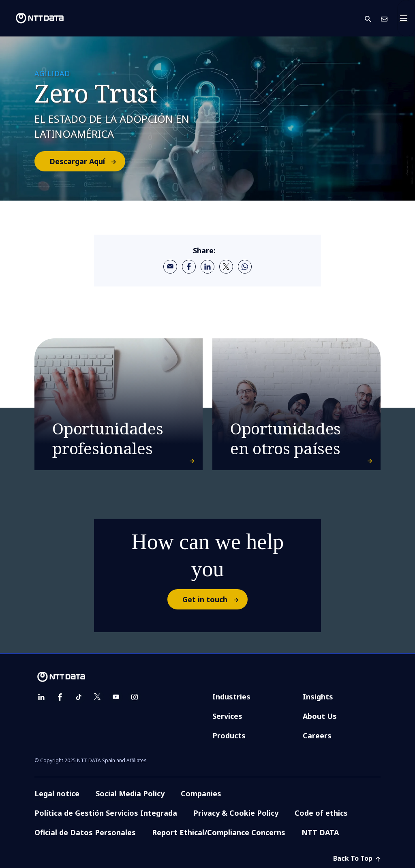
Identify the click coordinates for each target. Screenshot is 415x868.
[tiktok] (79, 697)
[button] (373, 18)
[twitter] (226, 267)
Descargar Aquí (87, 161)
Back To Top (357, 858)
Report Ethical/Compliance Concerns (219, 832)
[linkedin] (207, 267)
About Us (320, 716)
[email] (170, 267)
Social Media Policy (130, 793)
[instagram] (135, 697)
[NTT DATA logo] (33, 18)
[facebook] (189, 267)
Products (229, 735)
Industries (231, 697)
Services (227, 716)
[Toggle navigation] (406, 18)
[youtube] (116, 697)
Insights (318, 697)
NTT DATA (320, 832)
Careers (317, 735)
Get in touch (215, 599)
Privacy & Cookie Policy (236, 813)
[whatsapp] (245, 267)
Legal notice (57, 793)
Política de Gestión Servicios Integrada (106, 813)
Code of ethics (321, 813)
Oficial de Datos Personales (85, 832)
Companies (201, 793)
